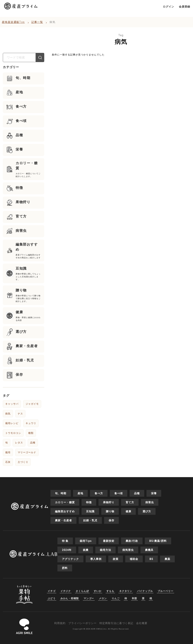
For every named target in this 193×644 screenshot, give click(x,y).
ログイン (169, 7)
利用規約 (60, 623)
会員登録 (185, 7)
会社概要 (142, 623)
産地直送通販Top (13, 22)
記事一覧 (37, 22)
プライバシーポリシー (82, 623)
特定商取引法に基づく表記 (116, 623)
